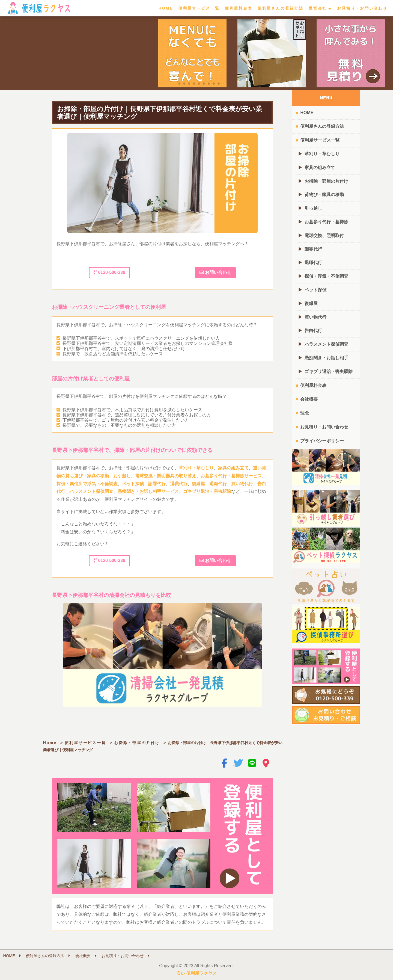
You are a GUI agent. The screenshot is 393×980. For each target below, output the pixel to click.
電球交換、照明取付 (324, 236)
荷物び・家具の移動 (324, 195)
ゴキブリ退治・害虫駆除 (207, 491)
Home (50, 743)
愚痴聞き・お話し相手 (326, 358)
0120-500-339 (109, 272)
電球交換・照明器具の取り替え (166, 476)
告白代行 (313, 331)
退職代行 (179, 484)
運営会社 (318, 8)
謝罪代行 (157, 484)
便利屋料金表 (239, 8)
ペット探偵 (133, 484)
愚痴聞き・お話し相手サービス (148, 491)
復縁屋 (198, 484)
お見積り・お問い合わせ (362, 8)
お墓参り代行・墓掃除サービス (231, 476)
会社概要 (309, 399)
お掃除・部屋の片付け (137, 743)
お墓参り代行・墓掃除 (326, 222)
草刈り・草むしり (196, 468)
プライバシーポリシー (322, 441)
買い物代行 (242, 484)
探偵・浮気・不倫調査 (326, 276)
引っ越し (313, 208)
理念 (305, 413)
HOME (166, 8)
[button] (174, 84)
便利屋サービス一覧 (199, 8)
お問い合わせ (215, 272)
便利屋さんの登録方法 (281, 8)
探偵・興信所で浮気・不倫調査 (87, 484)
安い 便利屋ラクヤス (196, 974)
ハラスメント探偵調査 (91, 491)
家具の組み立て (233, 468)
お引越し (122, 476)
